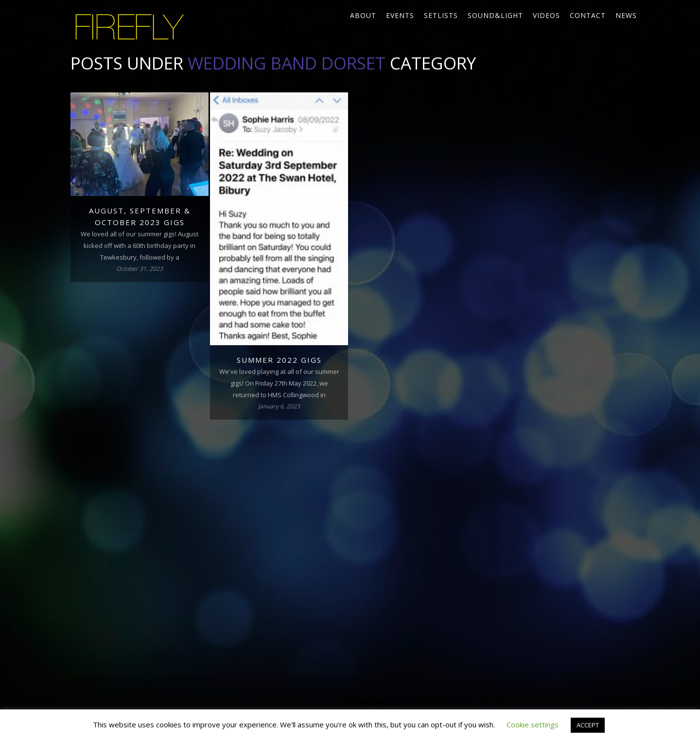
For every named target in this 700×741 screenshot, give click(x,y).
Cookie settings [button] (533, 724)
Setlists (441, 15)
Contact (588, 15)
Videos (546, 15)
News (626, 15)
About (363, 15)
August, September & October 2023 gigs (140, 216)
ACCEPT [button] (588, 725)
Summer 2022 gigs (279, 360)
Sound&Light (495, 15)
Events (400, 15)
